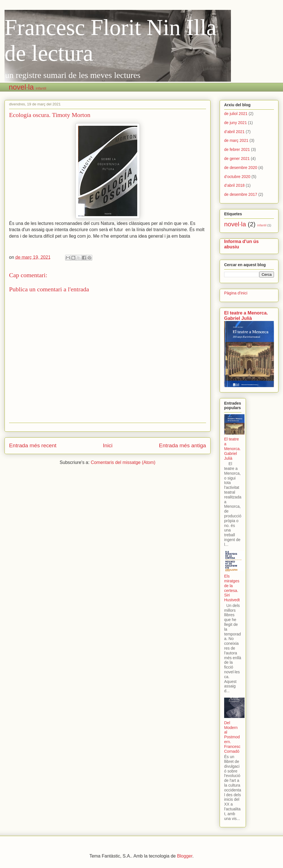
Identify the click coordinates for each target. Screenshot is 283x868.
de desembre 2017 (241, 194)
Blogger (185, 856)
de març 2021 (236, 140)
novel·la (21, 87)
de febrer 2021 (237, 149)
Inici (108, 445)
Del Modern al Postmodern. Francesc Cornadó (232, 737)
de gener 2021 (237, 159)
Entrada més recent (33, 445)
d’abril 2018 (234, 185)
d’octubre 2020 (237, 177)
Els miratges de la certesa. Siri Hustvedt (232, 588)
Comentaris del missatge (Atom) (123, 462)
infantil (41, 88)
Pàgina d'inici (236, 293)
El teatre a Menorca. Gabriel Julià (246, 315)
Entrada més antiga (183, 445)
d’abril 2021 (234, 132)
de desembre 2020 (241, 168)
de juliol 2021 (236, 114)
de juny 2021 (235, 123)
